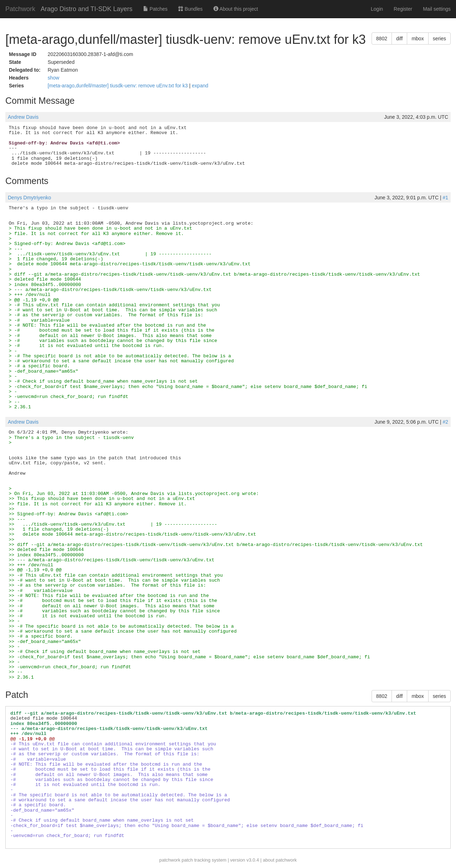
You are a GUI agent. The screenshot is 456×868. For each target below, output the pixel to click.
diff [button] (399, 39)
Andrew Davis (23, 117)
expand (200, 86)
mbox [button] (418, 39)
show (54, 78)
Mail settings (437, 9)
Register (403, 9)
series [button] (439, 39)
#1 (445, 198)
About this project (236, 9)
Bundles (190, 9)
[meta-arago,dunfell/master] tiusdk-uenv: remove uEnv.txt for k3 (118, 86)
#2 (445, 422)
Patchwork (20, 9)
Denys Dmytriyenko (29, 198)
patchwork (170, 860)
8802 (382, 39)
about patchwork (280, 860)
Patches (155, 9)
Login (377, 9)
